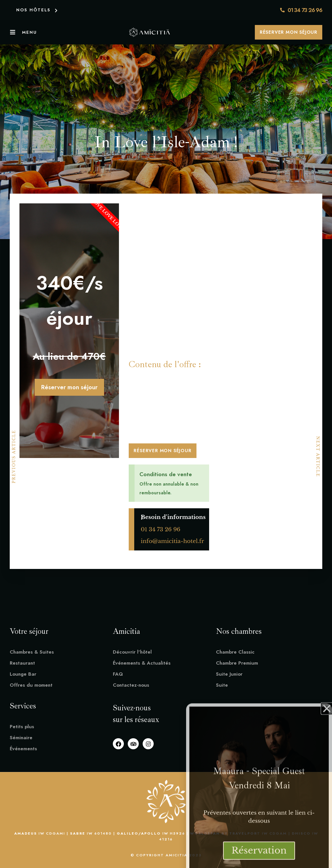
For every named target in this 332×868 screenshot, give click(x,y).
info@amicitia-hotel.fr (172, 541)
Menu (30, 32)
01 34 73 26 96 (160, 530)
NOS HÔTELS (33, 10)
